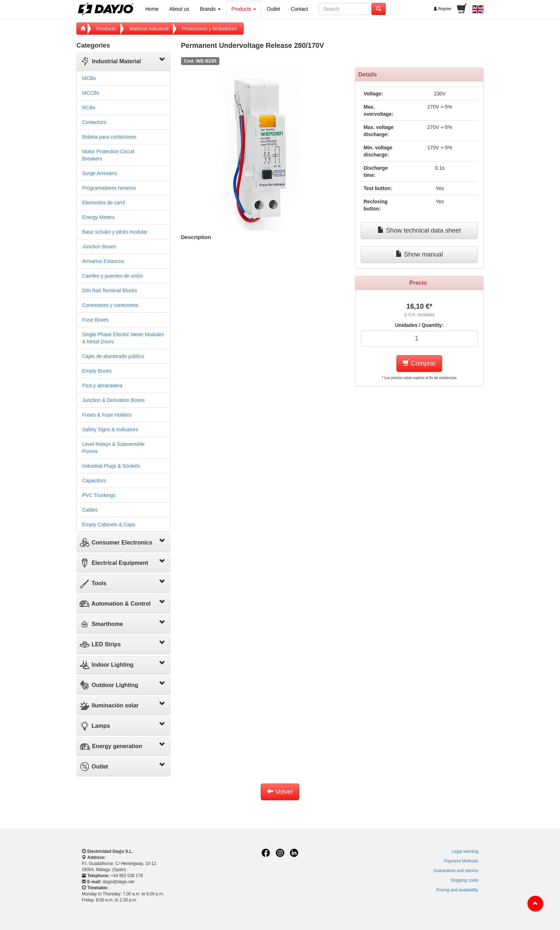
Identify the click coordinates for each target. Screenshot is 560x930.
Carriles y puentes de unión (112, 276)
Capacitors (94, 481)
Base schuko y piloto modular (115, 232)
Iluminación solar (109, 705)
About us (179, 9)
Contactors (94, 122)
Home (152, 9)
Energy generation (111, 746)
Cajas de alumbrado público (113, 356)
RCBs (89, 108)
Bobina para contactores (109, 137)
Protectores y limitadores (209, 29)
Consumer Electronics (116, 543)
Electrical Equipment (114, 563)
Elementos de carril (104, 203)
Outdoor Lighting (109, 685)
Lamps (95, 726)
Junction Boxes (99, 247)
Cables (90, 510)
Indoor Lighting (106, 665)
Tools (93, 583)
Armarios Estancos (103, 261)
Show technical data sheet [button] (419, 230)
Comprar (419, 363)
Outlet (273, 9)
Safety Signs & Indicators (110, 429)
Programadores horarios (109, 188)
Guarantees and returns (456, 871)
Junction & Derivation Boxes (113, 400)
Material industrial (149, 29)
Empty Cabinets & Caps (109, 524)
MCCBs (91, 93)
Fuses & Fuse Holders (107, 415)
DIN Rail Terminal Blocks (110, 290)
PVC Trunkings (99, 495)
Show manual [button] (419, 254)
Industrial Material (110, 61)
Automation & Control (115, 604)
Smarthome (101, 624)
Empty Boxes (97, 371)
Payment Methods (461, 861)
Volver (280, 792)
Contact (299, 9)
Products (244, 9)
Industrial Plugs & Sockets (111, 466)
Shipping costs (464, 880)
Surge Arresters (99, 173)
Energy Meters (98, 217)
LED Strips (100, 644)
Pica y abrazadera (102, 386)
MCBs (89, 78)
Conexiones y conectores (110, 305)
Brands (210, 9)
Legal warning (465, 851)
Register (442, 9)
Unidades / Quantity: (419, 325)
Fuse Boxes (95, 320)
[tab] (123, 62)
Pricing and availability (457, 890)
